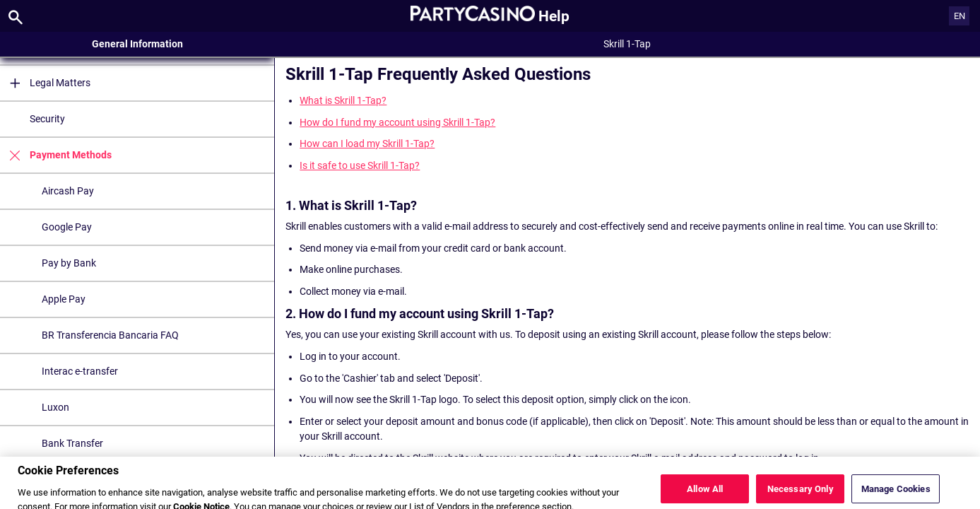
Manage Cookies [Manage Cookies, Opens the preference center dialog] (896, 492)
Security (47, 119)
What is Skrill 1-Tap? (343, 100)
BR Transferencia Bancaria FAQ (110, 335)
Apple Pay (64, 299)
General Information (137, 44)
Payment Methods (56, 155)
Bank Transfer (72, 443)
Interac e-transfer (80, 371)
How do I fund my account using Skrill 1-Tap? (397, 122)
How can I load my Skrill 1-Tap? (367, 144)
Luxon (55, 407)
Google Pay (67, 227)
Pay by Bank (69, 263)
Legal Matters (45, 83)
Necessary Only (801, 492)
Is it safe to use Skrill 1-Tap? (360, 165)
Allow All (705, 492)
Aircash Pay (68, 191)
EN (960, 16)
